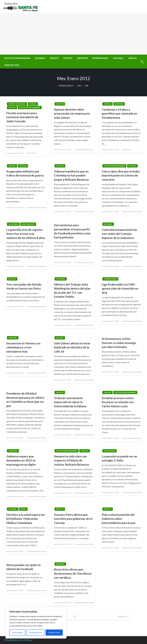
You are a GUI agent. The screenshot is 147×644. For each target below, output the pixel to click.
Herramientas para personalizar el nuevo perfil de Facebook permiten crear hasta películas (72, 231)
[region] (36, 623)
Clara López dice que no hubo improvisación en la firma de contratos (121, 175)
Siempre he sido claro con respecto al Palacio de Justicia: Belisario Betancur (72, 460)
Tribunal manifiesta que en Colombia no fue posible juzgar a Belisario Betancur (71, 175)
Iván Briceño (31, 153)
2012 (79, 86)
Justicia (12, 107)
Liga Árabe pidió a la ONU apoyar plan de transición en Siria (120, 288)
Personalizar (17, 632)
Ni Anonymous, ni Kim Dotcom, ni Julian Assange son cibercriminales (119, 343)
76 (74, 616)
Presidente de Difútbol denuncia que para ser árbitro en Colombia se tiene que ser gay (25, 399)
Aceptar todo (54, 632)
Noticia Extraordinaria (17, 58)
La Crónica (13, 224)
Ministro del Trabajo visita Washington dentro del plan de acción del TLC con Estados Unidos (72, 290)
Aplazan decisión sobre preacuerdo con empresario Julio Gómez (72, 113)
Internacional (100, 58)
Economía (61, 279)
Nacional (40, 58)
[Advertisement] (73, 34)
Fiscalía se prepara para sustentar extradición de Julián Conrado (22, 117)
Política (68, 58)
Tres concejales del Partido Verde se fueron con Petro (24, 286)
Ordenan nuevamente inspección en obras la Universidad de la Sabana (70, 402)
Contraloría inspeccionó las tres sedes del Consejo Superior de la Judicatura (119, 234)
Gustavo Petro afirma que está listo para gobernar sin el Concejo (73, 519)
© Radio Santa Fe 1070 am (18, 640)
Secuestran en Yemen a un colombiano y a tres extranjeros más (23, 347)
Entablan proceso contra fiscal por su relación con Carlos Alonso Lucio (118, 402)
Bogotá (54, 58)
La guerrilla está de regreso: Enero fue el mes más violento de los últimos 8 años (26, 234)
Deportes (82, 58)
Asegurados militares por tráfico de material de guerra (25, 173)
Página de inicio (66, 86)
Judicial (133, 58)
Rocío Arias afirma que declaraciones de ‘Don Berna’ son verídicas (73, 573)
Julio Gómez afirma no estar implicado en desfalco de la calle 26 (72, 347)
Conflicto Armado (17, 104)
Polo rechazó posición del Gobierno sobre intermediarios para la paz (119, 519)
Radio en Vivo (12, 65)
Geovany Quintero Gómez (84, 150)
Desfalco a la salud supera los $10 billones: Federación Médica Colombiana (25, 519)
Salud (23, 509)
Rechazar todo (35, 632)
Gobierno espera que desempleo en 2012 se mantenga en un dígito (21, 460)
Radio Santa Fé (28, 224)
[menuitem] (17, 58)
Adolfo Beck (110, 451)
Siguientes (123, 616)
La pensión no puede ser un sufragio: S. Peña (119, 458)
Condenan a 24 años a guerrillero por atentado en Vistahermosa (119, 113)
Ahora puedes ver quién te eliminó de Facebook (23, 567)
